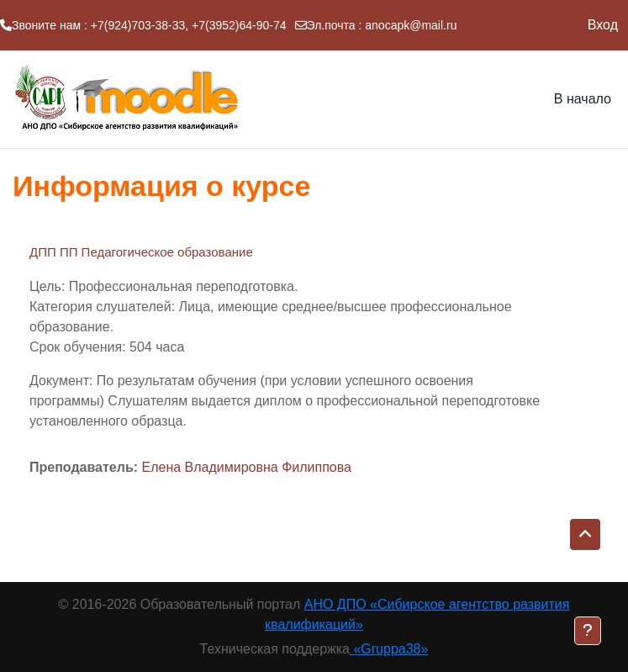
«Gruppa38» (389, 649)
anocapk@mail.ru (411, 25)
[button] (585, 535)
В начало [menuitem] (583, 99)
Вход (603, 25)
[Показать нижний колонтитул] (588, 631)
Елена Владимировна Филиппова (246, 467)
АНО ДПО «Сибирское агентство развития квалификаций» (417, 614)
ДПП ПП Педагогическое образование (141, 252)
